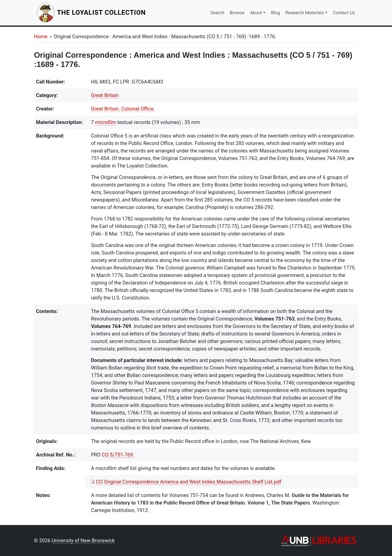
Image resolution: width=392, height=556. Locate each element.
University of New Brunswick (83, 540)
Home (41, 36)
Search (217, 13)
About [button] (256, 13)
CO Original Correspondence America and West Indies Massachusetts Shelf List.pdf (189, 482)
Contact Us (344, 13)
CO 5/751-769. (118, 455)
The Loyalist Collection (102, 12)
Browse (237, 13)
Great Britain (105, 95)
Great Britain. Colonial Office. (123, 109)
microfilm (105, 122)
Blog (275, 13)
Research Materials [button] (305, 13)
